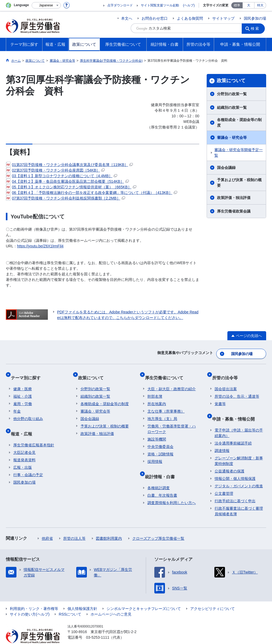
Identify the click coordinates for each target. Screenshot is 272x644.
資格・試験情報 (160, 447)
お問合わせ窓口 (155, 18)
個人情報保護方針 (82, 597)
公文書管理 (224, 481)
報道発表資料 (24, 448)
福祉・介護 (23, 389)
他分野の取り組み (28, 412)
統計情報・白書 (162, 467)
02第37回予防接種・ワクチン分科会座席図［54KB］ (55, 170)
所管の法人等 (74, 526)
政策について (231, 81)
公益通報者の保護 (229, 459)
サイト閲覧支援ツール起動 (160, 5)
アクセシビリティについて (212, 597)
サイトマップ (223, 18)
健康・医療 (23, 382)
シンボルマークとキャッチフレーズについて (144, 597)
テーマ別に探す (28, 373)
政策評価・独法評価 (234, 198)
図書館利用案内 (109, 526)
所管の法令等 (227, 373)
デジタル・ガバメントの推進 (239, 474)
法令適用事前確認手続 (233, 431)
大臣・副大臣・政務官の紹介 (172, 382)
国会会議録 (226, 168)
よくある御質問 (190, 18)
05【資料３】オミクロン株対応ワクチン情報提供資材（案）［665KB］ (71, 187)
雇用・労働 (23, 397)
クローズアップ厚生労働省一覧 (158, 526)
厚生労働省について (167, 373)
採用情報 (155, 455)
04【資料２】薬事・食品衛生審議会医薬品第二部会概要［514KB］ (67, 181)
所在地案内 (157, 397)
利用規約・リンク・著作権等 (34, 597)
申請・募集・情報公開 (236, 409)
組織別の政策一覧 (232, 107)
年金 (17, 404)
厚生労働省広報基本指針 (34, 433)
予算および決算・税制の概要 (239, 183)
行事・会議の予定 (28, 463)
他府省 (47, 526)
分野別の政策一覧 (232, 94)
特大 (260, 5)
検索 (257, 28)
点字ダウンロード (120, 5)
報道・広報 (24, 424)
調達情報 (222, 439)
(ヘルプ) (189, 5)
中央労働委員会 (160, 440)
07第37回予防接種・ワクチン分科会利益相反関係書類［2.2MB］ (65, 198)
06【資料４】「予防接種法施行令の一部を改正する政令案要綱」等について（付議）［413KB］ (92, 193)
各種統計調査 (159, 476)
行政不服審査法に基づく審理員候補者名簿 (239, 499)
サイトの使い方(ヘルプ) (30, 602)
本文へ (127, 18)
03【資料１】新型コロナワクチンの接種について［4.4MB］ (61, 176)
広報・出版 (23, 455)
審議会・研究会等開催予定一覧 (239, 153)
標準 (237, 5)
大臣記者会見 (24, 441)
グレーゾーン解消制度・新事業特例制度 (239, 449)
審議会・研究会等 (232, 138)
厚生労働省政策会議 (234, 211)
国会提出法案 (226, 382)
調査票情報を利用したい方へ (172, 491)
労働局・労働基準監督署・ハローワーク (172, 422)
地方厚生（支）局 (162, 412)
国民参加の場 (255, 18)
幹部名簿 (155, 389)
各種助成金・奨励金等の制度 (239, 122)
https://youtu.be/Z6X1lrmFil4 (40, 246)
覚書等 (220, 397)
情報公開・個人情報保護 (235, 467)
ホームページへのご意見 (111, 602)
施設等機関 (157, 432)
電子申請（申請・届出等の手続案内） (239, 421)
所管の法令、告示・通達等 (237, 389)
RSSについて (70, 602)
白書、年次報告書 (162, 483)
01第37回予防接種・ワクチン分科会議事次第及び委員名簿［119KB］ (69, 165)
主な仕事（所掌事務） (166, 404)
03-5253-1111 (98, 625)
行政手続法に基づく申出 (235, 489)
